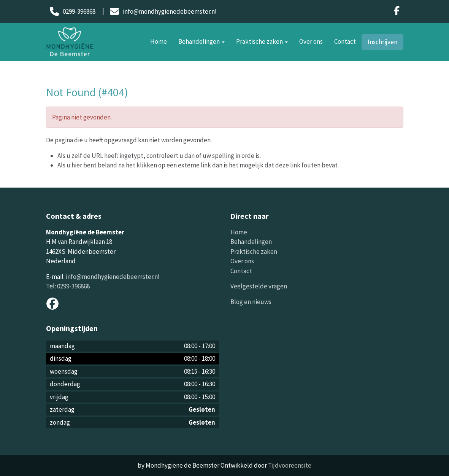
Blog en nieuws (251, 302)
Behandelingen (201, 41)
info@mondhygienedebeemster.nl (113, 277)
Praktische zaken (262, 41)
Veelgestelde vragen (259, 286)
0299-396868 (73, 286)
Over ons (311, 41)
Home (159, 41)
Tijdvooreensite (290, 465)
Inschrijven (382, 42)
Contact (345, 41)
